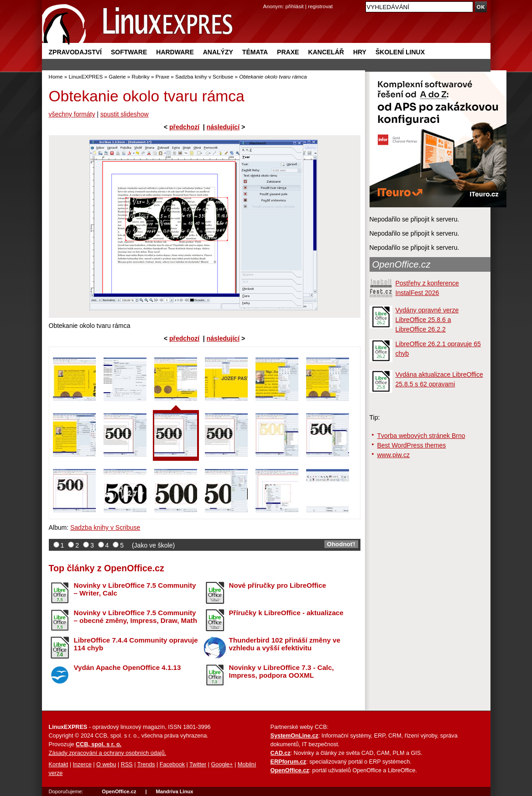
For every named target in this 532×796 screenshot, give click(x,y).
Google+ (222, 764)
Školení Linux (400, 52)
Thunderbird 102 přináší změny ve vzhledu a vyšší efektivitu (285, 644)
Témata (255, 52)
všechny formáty (72, 114)
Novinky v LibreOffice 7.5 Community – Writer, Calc (135, 589)
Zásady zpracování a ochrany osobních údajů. (108, 753)
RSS (127, 764)
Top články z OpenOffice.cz (107, 568)
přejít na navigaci (266, 0)
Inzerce (82, 764)
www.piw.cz (394, 455)
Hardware (175, 52)
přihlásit (295, 6)
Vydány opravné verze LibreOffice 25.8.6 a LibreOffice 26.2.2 (427, 320)
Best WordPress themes (412, 445)
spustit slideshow (125, 114)
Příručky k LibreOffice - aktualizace (286, 613)
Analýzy (218, 52)
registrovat (320, 6)
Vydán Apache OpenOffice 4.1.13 (128, 667)
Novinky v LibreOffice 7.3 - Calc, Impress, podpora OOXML (282, 671)
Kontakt (59, 764)
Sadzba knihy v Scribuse (204, 76)
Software (129, 52)
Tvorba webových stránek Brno (421, 436)
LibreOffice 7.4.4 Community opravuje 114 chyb (136, 644)
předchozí (184, 127)
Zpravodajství (75, 52)
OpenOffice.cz (402, 264)
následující (223, 127)
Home (56, 76)
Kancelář (326, 52)
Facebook (172, 764)
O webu (106, 764)
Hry (360, 52)
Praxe (288, 52)
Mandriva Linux (174, 791)
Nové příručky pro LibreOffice (278, 585)
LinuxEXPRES (86, 76)
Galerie (117, 76)
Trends (146, 764)
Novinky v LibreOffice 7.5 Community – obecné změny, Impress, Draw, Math (136, 617)
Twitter (198, 764)
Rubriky (141, 76)
